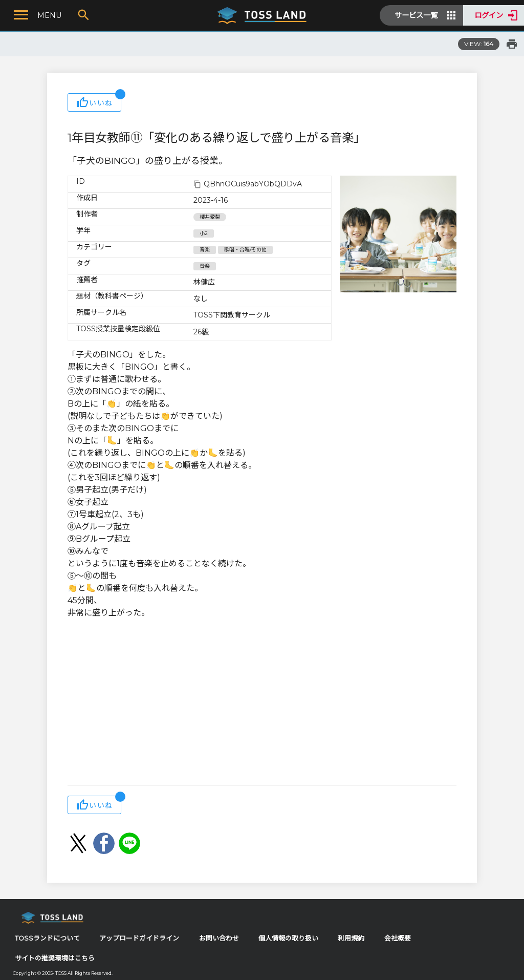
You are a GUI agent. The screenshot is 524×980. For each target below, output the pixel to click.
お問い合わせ (219, 938)
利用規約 (351, 938)
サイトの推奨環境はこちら (55, 958)
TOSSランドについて (47, 938)
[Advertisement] (262, 703)
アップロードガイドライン (139, 938)
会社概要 (398, 938)
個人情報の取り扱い (288, 938)
